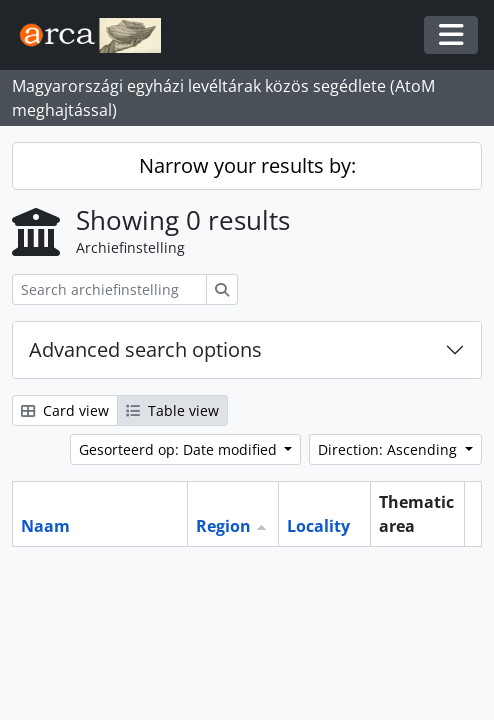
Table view (172, 410)
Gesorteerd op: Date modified (180, 449)
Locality (318, 526)
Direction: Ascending (389, 449)
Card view (65, 410)
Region (223, 526)
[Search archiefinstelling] (109, 289)
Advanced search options (145, 349)
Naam (45, 526)
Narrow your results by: (247, 165)
